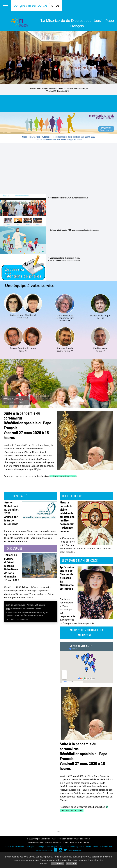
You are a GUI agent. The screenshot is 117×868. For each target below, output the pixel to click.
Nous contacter (75, 851)
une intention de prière (65, 261)
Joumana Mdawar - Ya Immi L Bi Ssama (27, 605)
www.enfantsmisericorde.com (87, 230)
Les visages (52, 847)
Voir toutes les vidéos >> (18, 619)
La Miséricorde (18, 847)
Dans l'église (14, 548)
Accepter (72, 863)
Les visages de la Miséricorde (80, 561)
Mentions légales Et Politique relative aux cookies (48, 842)
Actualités (104, 847)
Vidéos (96, 847)
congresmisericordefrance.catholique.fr (74, 839)
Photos (88, 847)
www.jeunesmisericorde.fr (78, 198)
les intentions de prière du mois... (65, 258)
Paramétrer (57, 863)
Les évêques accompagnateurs (71, 847)
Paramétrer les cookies (80, 842)
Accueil (8, 847)
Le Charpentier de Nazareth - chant (25, 609)
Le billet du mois (72, 496)
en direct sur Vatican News (63, 476)
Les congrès (41, 847)
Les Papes (30, 847)
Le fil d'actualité (17, 496)
